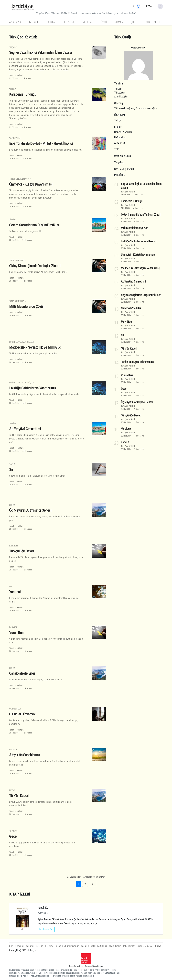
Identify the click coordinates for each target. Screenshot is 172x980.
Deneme (52, 22)
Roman (119, 22)
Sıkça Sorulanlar (145, 946)
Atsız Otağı (120, 143)
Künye (158, 946)
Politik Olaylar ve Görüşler (21, 342)
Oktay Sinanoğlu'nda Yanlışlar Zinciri (35, 266)
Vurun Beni (17, 633)
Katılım (40, 946)
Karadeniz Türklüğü (23, 94)
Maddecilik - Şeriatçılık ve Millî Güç (35, 347)
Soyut (12, 464)
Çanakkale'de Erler (22, 673)
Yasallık (85, 946)
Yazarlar (30, 946)
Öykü (104, 22)
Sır (11, 470)
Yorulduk (15, 592)
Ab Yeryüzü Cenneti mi (25, 429)
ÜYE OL (150, 6)
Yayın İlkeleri (115, 946)
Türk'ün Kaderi (19, 796)
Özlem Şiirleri (15, 709)
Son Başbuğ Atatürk (124, 169)
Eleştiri (69, 22)
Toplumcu (14, 831)
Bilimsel (34, 22)
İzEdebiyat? (129, 946)
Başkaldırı (14, 546)
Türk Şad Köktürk (16, 75)
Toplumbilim (15, 138)
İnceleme (87, 22)
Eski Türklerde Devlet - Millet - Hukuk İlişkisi (41, 143)
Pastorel (13, 750)
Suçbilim (13, 47)
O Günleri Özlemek (22, 714)
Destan (12, 505)
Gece (13, 836)
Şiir (133, 22)
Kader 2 (125, 442)
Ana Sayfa (15, 22)
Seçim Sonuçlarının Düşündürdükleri (35, 225)
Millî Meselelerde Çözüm (27, 307)
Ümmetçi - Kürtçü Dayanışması (31, 184)
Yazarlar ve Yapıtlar (18, 260)
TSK (116, 149)
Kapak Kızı (43, 908)
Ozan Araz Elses (123, 156)
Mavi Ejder (127, 322)
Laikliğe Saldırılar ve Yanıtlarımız (33, 388)
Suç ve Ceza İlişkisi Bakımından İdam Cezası (41, 52)
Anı (10, 586)
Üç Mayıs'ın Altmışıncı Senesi (30, 510)
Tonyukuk (119, 162)
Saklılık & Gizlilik (99, 946)
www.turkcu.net (138, 48)
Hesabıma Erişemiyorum (67, 946)
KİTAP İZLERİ (153, 22)
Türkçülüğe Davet (21, 551)
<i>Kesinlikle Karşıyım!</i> (20, 179)
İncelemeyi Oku (46, 929)
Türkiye (12, 89)
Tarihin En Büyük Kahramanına (137, 362)
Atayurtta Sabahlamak (25, 755)
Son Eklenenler (17, 946)
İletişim (49, 946)
